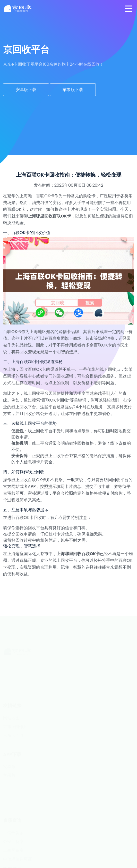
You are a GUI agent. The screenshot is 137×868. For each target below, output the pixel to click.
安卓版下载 (26, 90)
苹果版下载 (73, 90)
